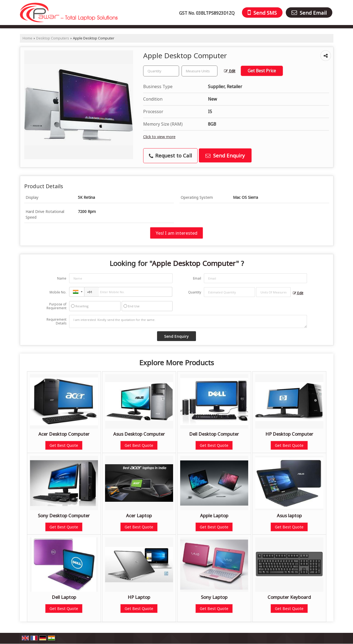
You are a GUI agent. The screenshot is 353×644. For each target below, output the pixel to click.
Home (27, 38)
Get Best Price (262, 71)
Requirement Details (56, 321)
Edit (230, 71)
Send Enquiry (225, 155)
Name (62, 278)
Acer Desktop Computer (64, 434)
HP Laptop (139, 597)
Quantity (195, 292)
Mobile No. (58, 292)
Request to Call (170, 155)
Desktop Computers (53, 38)
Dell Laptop (64, 597)
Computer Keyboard (289, 597)
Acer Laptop (139, 515)
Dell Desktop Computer (214, 434)
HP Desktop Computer (289, 434)
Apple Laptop (214, 515)
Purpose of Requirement (56, 306)
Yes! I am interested (176, 233)
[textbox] (199, 71)
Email (197, 278)
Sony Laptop (214, 597)
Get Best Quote (64, 445)
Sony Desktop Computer (64, 515)
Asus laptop (289, 515)
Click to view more (159, 137)
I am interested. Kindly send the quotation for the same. (188, 321)
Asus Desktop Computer (139, 434)
